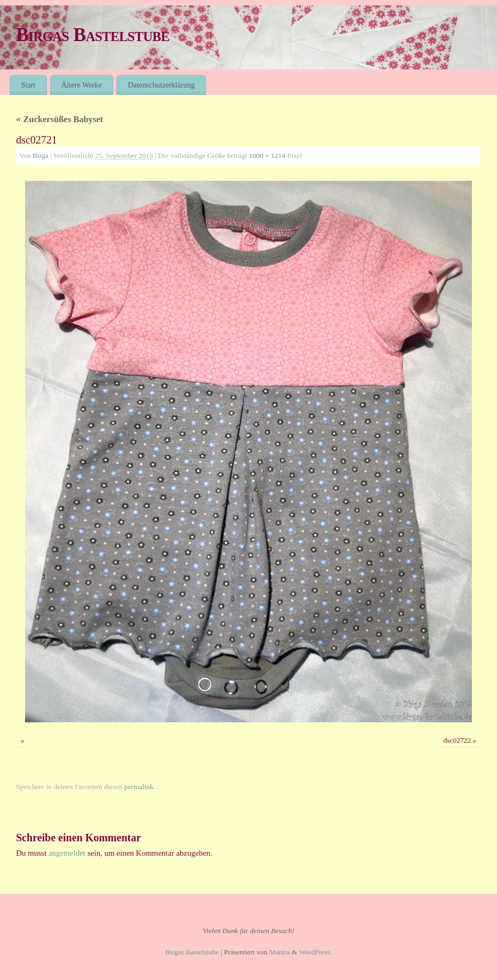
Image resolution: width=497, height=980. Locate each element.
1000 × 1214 (267, 156)
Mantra (279, 952)
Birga (41, 156)
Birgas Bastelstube (93, 35)
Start (28, 85)
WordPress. (315, 952)
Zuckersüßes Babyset (60, 119)
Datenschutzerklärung (161, 85)
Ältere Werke (82, 85)
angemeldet (67, 853)
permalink (139, 787)
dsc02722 (457, 740)
